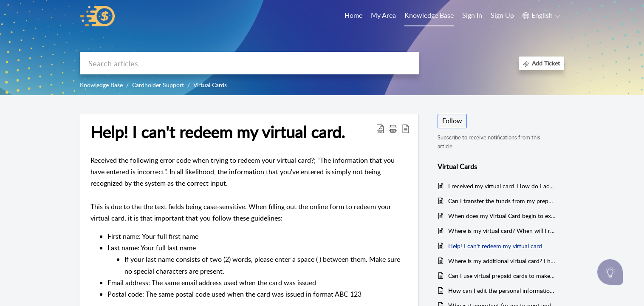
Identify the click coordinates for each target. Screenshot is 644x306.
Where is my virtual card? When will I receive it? (502, 231)
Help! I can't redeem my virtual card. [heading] (218, 132)
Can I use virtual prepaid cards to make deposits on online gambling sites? (502, 276)
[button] (541, 16)
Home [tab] (353, 15)
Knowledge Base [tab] (429, 15)
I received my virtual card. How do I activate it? (502, 186)
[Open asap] (610, 272)
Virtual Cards (210, 85)
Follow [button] (452, 121)
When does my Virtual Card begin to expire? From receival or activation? (502, 216)
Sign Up (502, 15)
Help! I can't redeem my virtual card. (496, 246)
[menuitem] (472, 16)
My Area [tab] (383, 15)
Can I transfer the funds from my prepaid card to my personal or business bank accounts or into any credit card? (502, 201)
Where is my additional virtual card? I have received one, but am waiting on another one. (502, 261)
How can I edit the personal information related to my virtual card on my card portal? (502, 290)
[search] (249, 63)
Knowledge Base (101, 85)
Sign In (472, 15)
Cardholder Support (158, 85)
